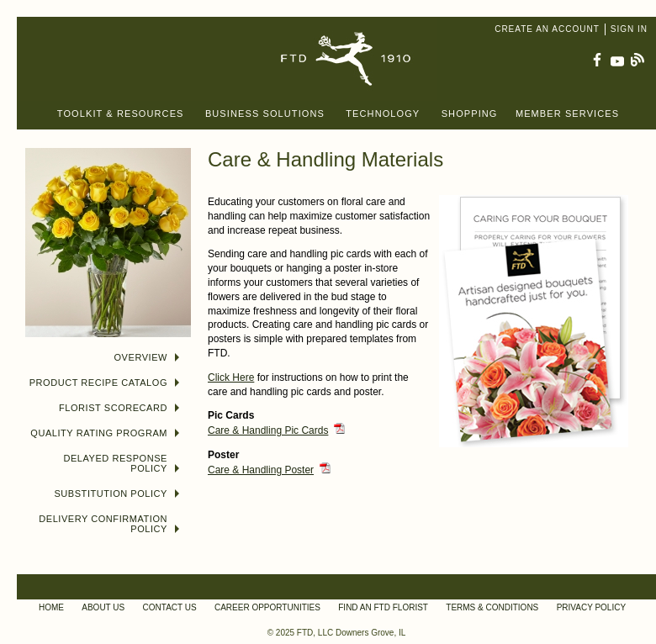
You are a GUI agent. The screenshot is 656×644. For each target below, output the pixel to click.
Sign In (629, 29)
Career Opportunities (267, 608)
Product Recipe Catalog (104, 383)
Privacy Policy (591, 608)
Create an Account (547, 29)
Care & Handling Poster (261, 470)
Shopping (470, 113)
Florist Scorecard (119, 408)
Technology (383, 113)
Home (51, 608)
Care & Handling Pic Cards (268, 430)
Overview (147, 357)
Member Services (567, 113)
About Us (103, 608)
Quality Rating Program (105, 433)
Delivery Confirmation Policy (109, 524)
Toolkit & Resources (121, 113)
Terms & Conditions (492, 608)
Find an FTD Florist (383, 608)
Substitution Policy (116, 494)
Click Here (231, 377)
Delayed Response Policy (121, 463)
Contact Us (170, 608)
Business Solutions (265, 113)
